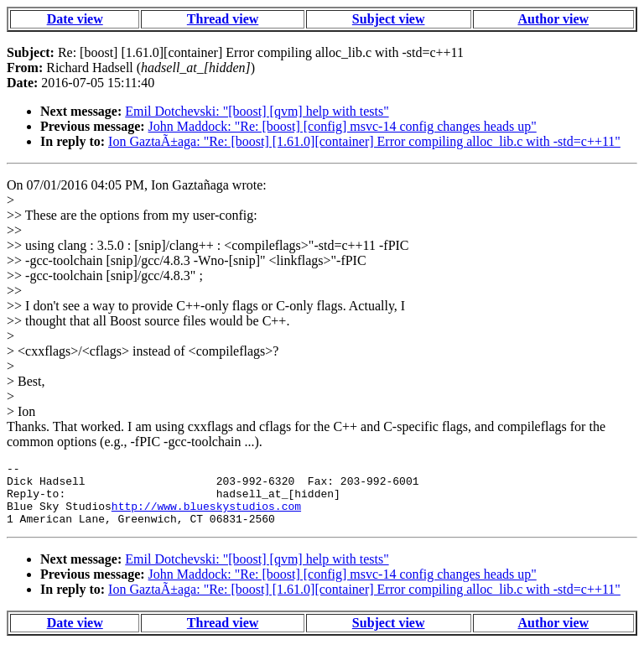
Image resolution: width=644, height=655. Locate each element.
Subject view (389, 19)
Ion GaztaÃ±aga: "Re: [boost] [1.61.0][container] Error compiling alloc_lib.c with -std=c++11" (364, 141)
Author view (554, 19)
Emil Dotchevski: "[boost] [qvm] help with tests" (257, 111)
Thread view (223, 19)
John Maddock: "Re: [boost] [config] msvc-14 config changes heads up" (343, 126)
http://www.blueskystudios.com (206, 516)
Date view (75, 19)
